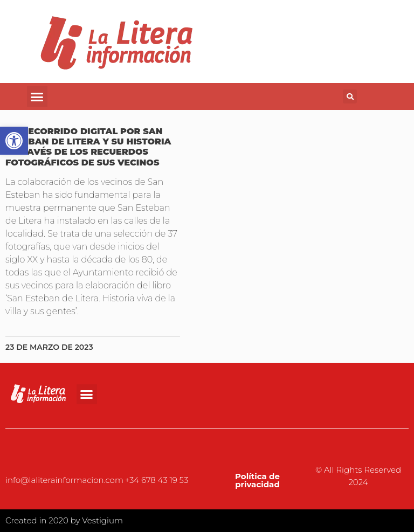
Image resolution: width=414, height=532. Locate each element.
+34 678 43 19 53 (157, 480)
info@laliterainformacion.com (64, 480)
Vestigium (102, 520)
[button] (37, 96)
